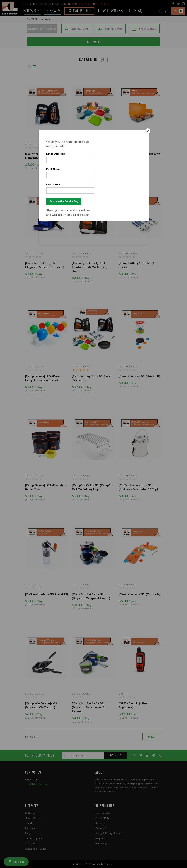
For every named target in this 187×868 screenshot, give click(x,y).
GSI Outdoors (34, 144)
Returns (100, 823)
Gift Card (30, 843)
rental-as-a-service (36, 849)
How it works (110, 11)
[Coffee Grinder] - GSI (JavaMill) (46, 594)
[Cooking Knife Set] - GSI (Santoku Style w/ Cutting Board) (89, 267)
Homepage (31, 19)
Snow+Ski (32, 11)
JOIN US (116, 755)
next (152, 737)
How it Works (33, 818)
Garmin (124, 694)
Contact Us (102, 828)
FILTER (19, 862)
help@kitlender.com (36, 784)
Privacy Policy (103, 818)
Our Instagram (33, 838)
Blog (28, 833)
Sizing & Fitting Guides (108, 833)
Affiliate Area (103, 843)
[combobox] (80, 29)
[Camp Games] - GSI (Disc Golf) (139, 376)
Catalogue (31, 813)
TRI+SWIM (52, 11)
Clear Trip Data (42, 29)
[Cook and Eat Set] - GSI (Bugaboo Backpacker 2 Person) (88, 707)
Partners (30, 828)
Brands (29, 823)
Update (94, 42)
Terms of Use (103, 813)
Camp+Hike (79, 11)
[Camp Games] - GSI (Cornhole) (140, 594)
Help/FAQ (134, 11)
